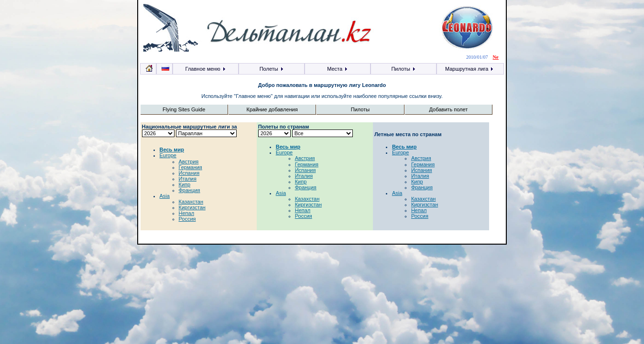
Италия (188, 179)
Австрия (189, 161)
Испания (189, 173)
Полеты (272, 69)
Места (338, 69)
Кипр (185, 184)
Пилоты (403, 69)
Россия (187, 219)
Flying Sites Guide (184, 109)
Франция (190, 190)
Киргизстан (192, 207)
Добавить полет (449, 109)
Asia (165, 196)
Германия (191, 167)
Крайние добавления (272, 109)
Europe (168, 155)
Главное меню (206, 69)
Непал (187, 213)
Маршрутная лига (470, 69)
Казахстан (191, 202)
